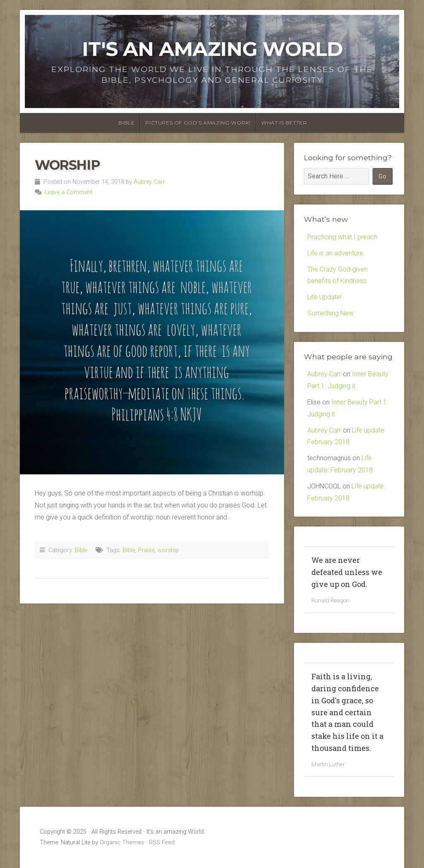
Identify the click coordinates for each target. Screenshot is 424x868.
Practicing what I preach (342, 237)
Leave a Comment (69, 192)
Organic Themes (122, 843)
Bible (126, 123)
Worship (67, 165)
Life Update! (324, 297)
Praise (146, 550)
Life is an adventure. (336, 253)
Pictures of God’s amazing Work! (198, 123)
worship (168, 550)
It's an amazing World (212, 49)
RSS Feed (162, 843)
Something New (330, 313)
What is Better (284, 123)
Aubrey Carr (149, 182)
